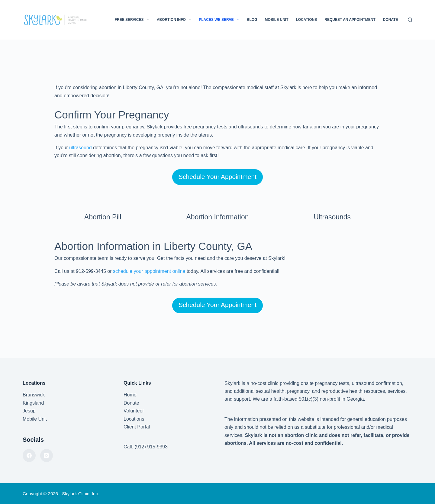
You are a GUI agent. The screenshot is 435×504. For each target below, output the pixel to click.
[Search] (410, 20)
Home (130, 395)
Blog (252, 20)
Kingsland (33, 403)
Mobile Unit (276, 20)
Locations (306, 20)
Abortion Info (175, 20)
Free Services (133, 20)
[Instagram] (47, 456)
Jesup (29, 411)
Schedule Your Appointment (217, 177)
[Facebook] (29, 456)
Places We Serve (220, 20)
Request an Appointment (350, 20)
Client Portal (137, 427)
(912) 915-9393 (151, 447)
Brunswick (34, 395)
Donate (391, 20)
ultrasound (81, 148)
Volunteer (134, 411)
